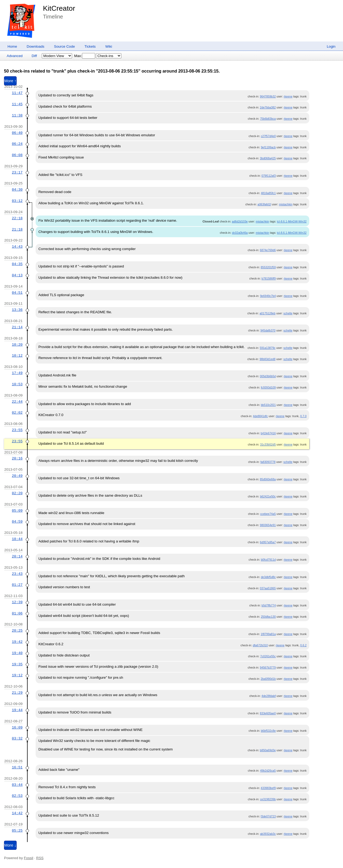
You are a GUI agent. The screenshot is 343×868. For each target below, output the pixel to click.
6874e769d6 (268, 250)
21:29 (17, 693)
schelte (288, 313)
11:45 (17, 104)
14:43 (17, 247)
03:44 (17, 785)
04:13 (17, 275)
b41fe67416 (268, 433)
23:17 (17, 172)
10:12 (17, 356)
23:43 (17, 574)
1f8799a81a (268, 634)
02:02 (17, 413)
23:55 (17, 430)
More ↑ (10, 81)
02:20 (17, 493)
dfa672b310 (260, 645)
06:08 (17, 155)
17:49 (17, 373)
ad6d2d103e (240, 221)
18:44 (17, 539)
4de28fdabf (269, 696)
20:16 (17, 458)
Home (12, 46)
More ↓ (10, 845)
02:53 (17, 796)
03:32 (17, 738)
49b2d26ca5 (268, 771)
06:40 (17, 133)
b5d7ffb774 (269, 605)
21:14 (17, 327)
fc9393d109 (268, 387)
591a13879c (268, 348)
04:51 (17, 293)
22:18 (17, 218)
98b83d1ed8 (268, 359)
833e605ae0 (268, 713)
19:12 (17, 675)
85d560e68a (268, 479)
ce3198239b (268, 799)
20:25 (17, 631)
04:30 (17, 190)
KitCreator (59, 8)
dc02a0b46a (240, 233)
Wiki (109, 46)
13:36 (17, 310)
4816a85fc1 (268, 193)
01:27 (17, 585)
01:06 (17, 613)
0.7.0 (303, 416)
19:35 (17, 664)
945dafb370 (268, 330)
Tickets (90, 46)
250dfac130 (268, 617)
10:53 (17, 384)
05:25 (17, 831)
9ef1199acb (268, 147)
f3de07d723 (268, 816)
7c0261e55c (268, 656)
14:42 (17, 813)
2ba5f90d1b (268, 679)
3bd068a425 (268, 158)
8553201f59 (268, 267)
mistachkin (286, 204)
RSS (40, 858)
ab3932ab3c (268, 834)
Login (331, 46)
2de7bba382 (268, 107)
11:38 (17, 115)
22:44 (17, 402)
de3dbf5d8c (268, 577)
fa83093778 (268, 462)
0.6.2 (303, 645)
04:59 (17, 522)
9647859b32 (268, 96)
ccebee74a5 (268, 514)
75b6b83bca (268, 119)
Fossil (29, 858)
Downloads (36, 46)
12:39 (17, 602)
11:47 (17, 93)
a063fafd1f (264, 204)
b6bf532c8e (268, 731)
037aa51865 (268, 588)
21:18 (17, 229)
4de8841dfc (260, 416)
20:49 (17, 476)
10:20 (17, 345)
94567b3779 (268, 667)
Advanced (15, 56)
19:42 (17, 642)
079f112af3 (269, 176)
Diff (34, 56)
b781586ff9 (269, 278)
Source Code (65, 46)
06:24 (17, 144)
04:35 (17, 264)
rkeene (288, 96)
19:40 (17, 653)
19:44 (17, 710)
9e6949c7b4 (268, 296)
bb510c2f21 (268, 405)
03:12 (17, 201)
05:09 (17, 511)
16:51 (17, 767)
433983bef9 (268, 788)
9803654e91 (268, 525)
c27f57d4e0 (268, 136)
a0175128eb (268, 313)
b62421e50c (268, 496)
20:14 (17, 556)
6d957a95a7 (268, 542)
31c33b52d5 (268, 444)
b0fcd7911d (268, 560)
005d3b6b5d (268, 376)
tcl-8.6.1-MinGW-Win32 (292, 221)
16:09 (17, 727)
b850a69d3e (268, 750)
